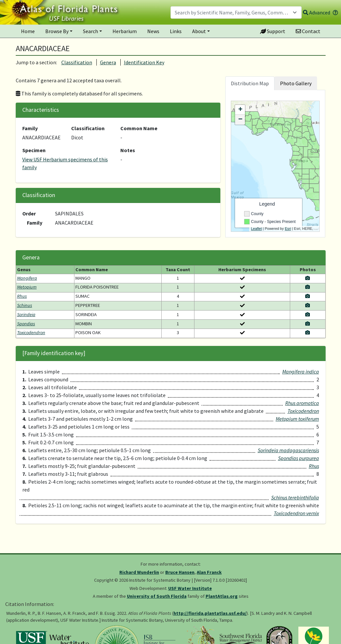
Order (29, 213)
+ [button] (240, 110)
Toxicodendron (31, 332)
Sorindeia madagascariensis (288, 450)
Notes (128, 150)
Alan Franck (209, 572)
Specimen (34, 150)
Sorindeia (26, 314)
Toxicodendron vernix (296, 513)
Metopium (27, 287)
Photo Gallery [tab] (296, 83)
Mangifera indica (301, 372)
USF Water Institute (190, 588)
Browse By (57, 31)
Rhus (22, 296)
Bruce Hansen (180, 572)
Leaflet (256, 229)
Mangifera (27, 278)
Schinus (25, 305)
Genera (108, 62)
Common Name (139, 128)
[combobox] (236, 12)
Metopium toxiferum (297, 419)
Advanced (317, 12)
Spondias (26, 324)
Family (30, 128)
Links (176, 31)
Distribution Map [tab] (250, 83)
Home (28, 31)
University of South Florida (157, 596)
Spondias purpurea (299, 458)
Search (90, 31)
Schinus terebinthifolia (295, 497)
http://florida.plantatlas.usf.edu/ (210, 613)
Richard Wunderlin (139, 572)
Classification (77, 62)
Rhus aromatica (302, 403)
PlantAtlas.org (222, 596)
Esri (288, 229)
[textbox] (232, 12)
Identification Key (144, 62)
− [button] (240, 120)
